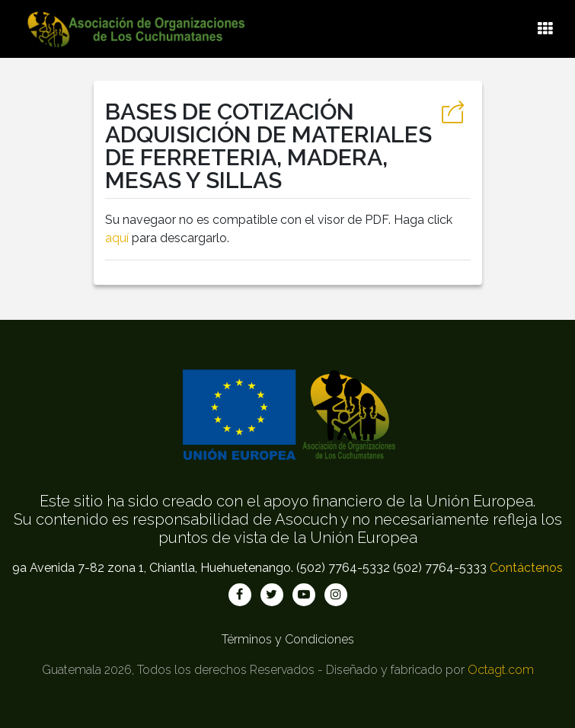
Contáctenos (526, 568)
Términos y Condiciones (288, 639)
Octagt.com (501, 670)
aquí (117, 238)
